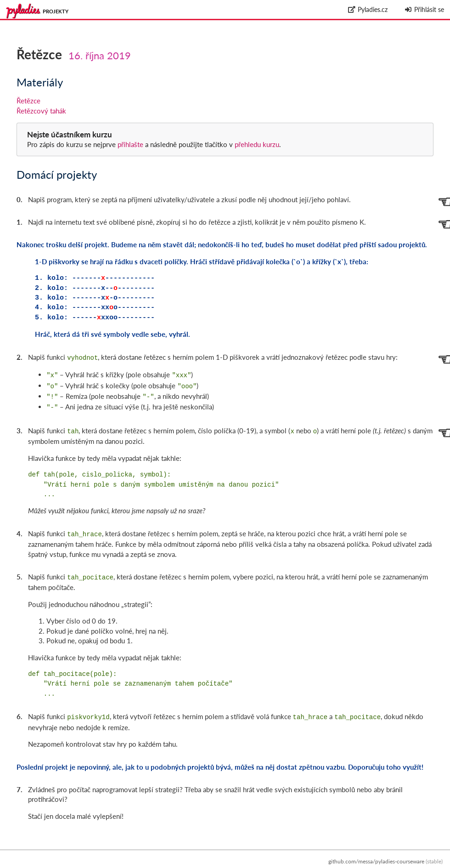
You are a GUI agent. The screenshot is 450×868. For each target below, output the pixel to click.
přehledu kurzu (256, 144)
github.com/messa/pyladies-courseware (376, 853)
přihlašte (130, 144)
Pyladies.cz (368, 9)
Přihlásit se (424, 9)
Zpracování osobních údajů (410, 863)
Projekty (56, 11)
